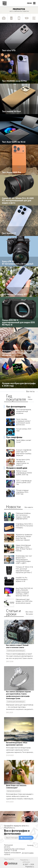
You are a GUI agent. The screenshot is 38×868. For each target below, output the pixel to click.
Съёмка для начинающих (16, 651)
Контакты (30, 845)
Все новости (29, 507)
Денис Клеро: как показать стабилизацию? (16, 787)
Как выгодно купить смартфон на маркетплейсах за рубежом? (23, 462)
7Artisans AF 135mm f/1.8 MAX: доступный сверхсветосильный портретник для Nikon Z (24, 570)
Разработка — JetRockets (25, 861)
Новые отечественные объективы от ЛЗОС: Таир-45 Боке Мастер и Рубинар (24, 548)
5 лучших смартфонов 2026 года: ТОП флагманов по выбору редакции (24, 453)
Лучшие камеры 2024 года (24, 430)
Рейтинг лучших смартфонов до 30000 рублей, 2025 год (24, 473)
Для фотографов (28, 853)
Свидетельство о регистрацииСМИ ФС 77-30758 (14, 850)
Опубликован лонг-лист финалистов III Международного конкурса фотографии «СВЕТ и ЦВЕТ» (24, 560)
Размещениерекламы (8, 846)
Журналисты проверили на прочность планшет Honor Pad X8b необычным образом (24, 537)
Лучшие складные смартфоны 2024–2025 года (23, 492)
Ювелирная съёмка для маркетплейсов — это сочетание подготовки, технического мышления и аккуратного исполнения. (20, 707)
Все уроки (29, 614)
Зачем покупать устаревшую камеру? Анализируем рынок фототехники (23, 422)
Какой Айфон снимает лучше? (24, 441)
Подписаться (27, 838)
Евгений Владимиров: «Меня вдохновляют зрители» (17, 744)
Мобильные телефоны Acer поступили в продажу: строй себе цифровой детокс (23, 516)
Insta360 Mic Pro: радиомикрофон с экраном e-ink (22, 580)
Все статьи (30, 398)
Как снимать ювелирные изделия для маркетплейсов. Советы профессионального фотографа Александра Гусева (18, 695)
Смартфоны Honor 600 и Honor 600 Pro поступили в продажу (24, 526)
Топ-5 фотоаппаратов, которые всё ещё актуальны (24, 411)
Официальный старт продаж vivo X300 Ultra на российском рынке (24, 601)
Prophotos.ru (30, 867)
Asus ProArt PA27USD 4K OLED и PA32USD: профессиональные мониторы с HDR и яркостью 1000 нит (24, 592)
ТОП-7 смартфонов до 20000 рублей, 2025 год (24, 483)
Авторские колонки (14, 791)
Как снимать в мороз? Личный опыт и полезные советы (17, 646)
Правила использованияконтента (12, 854)
